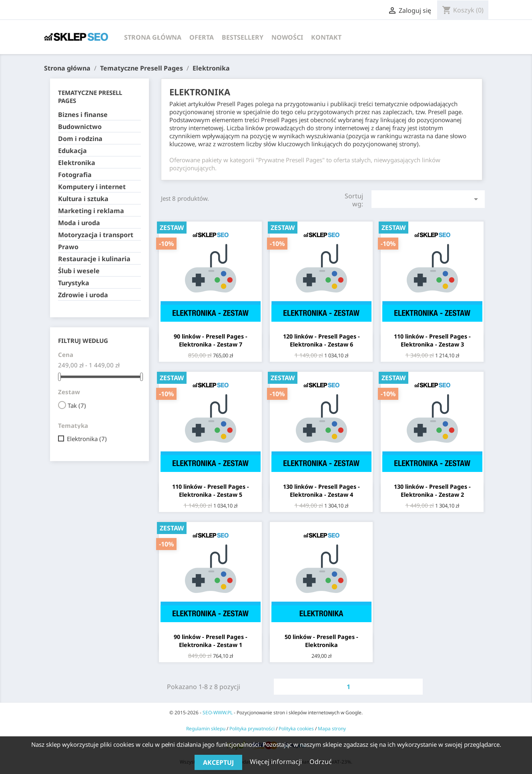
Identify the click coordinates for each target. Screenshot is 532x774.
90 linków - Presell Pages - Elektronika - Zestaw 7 (211, 340)
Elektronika (77, 163)
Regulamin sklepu (206, 729)
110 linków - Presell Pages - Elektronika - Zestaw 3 (432, 340)
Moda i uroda (79, 223)
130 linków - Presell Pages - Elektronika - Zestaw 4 (321, 491)
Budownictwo (80, 127)
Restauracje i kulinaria (94, 259)
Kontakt (326, 37)
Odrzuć (321, 762)
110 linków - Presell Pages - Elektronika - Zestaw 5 (211, 491)
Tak (77, 405)
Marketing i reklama (91, 211)
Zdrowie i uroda (83, 295)
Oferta (202, 37)
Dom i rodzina (80, 139)
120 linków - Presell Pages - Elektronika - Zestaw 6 (321, 340)
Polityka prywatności (252, 729)
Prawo (68, 247)
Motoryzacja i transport (96, 235)
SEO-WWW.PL (218, 713)
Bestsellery (243, 37)
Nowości (287, 37)
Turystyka (74, 283)
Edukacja (72, 151)
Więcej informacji (277, 762)
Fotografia (75, 175)
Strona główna (153, 37)
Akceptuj (218, 762)
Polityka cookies (296, 729)
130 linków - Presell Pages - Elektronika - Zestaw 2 (432, 491)
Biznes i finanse (83, 115)
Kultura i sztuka (83, 199)
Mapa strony (332, 729)
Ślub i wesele (79, 271)
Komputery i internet (92, 187)
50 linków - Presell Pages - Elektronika (321, 641)
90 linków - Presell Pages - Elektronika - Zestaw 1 (211, 641)
